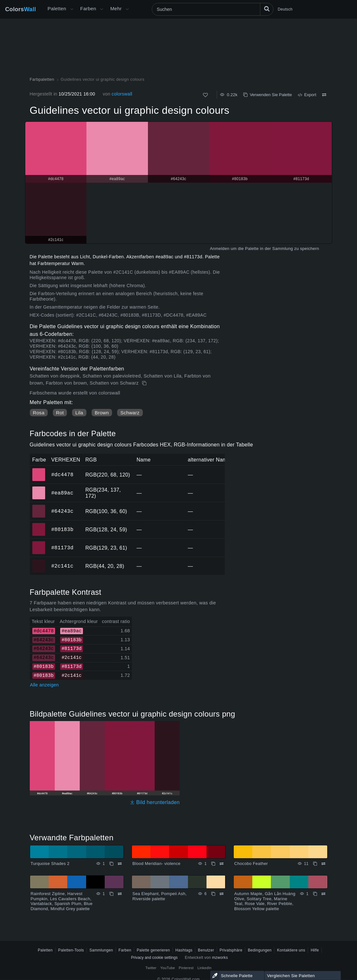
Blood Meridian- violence (157, 864)
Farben (88, 8)
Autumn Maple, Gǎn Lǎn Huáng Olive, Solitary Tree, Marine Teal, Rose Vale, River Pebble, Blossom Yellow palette (265, 901)
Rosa (39, 413)
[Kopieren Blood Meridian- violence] (213, 864)
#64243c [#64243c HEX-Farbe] (39, 507)
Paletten (57, 8)
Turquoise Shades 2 (50, 864)
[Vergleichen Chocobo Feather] (323, 864)
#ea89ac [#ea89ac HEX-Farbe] (39, 488)
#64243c (62, 511)
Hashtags (184, 950)
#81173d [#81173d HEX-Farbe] (39, 543)
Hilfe (315, 950)
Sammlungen (101, 950)
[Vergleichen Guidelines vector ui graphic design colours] (324, 95)
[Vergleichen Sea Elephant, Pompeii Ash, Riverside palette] (222, 894)
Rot (60, 413)
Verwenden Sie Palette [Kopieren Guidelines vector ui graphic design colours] (268, 95)
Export (307, 95)
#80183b (62, 529)
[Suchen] (213, 9)
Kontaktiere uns (291, 950)
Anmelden (219, 249)
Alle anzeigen (45, 685)
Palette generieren (153, 950)
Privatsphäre (231, 950)
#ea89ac (62, 493)
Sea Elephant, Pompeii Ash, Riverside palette (160, 896)
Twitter (151, 968)
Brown (102, 413)
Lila (79, 413)
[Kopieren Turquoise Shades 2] (111, 864)
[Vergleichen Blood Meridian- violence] (222, 864)
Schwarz (130, 413)
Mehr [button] (116, 8)
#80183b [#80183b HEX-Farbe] (39, 525)
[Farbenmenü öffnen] (101, 9)
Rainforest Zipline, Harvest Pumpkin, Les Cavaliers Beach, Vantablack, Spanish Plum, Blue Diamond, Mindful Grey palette (62, 901)
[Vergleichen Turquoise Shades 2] (120, 864)
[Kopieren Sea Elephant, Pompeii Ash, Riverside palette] (213, 894)
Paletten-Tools (71, 950)
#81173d (62, 548)
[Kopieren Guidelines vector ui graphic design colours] (145, 383)
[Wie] (205, 95)
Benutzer (206, 950)
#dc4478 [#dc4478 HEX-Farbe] (39, 470)
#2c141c (62, 566)
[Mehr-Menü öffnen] (72, 9)
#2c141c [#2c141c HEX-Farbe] (39, 561)
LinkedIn (205, 968)
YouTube (168, 968)
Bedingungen (260, 950)
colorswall (122, 94)
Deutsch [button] (285, 9)
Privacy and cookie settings (154, 958)
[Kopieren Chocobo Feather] (315, 864)
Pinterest (186, 968)
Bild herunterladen (155, 802)
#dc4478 (62, 475)
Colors (21, 9)
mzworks (220, 958)
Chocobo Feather (251, 864)
